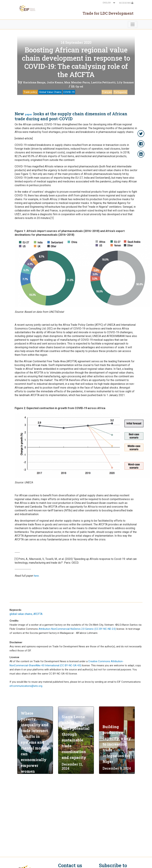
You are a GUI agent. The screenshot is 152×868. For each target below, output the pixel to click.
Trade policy (30, 92)
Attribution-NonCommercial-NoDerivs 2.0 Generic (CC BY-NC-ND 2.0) (77, 629)
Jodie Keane (55, 82)
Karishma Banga (34, 82)
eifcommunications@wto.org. (26, 686)
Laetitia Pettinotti (103, 82)
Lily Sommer (125, 82)
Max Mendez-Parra (77, 82)
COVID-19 (69, 92)
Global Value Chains (50, 92)
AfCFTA (38, 614)
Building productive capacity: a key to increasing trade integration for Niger (117, 744)
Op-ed (79, 86)
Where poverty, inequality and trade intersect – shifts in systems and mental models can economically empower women (35, 742)
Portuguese (120, 92)
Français (107, 92)
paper (29, 114)
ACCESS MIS (126, 3)
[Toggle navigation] (133, 24)
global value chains (21, 614)
